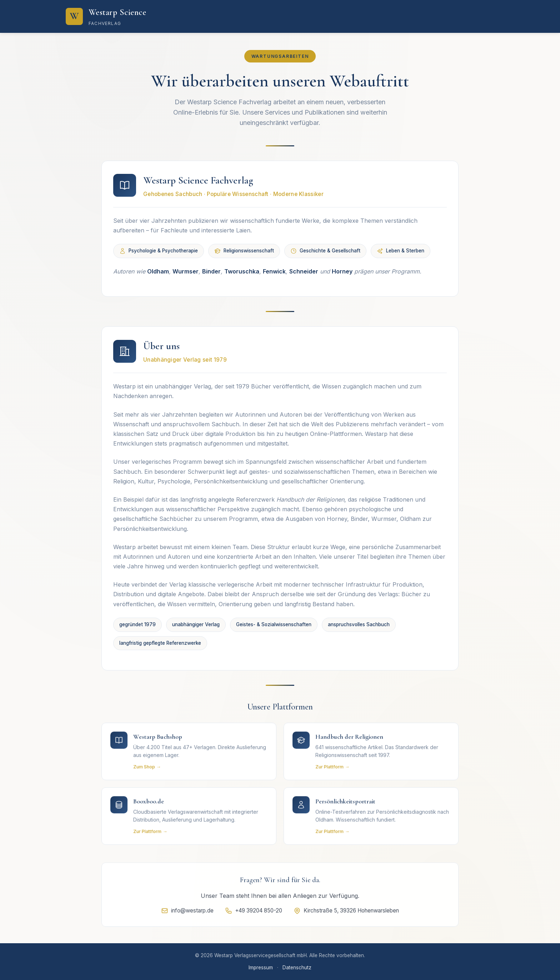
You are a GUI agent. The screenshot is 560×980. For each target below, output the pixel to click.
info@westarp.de (187, 914)
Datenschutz (297, 968)
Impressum (261, 968)
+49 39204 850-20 (254, 914)
